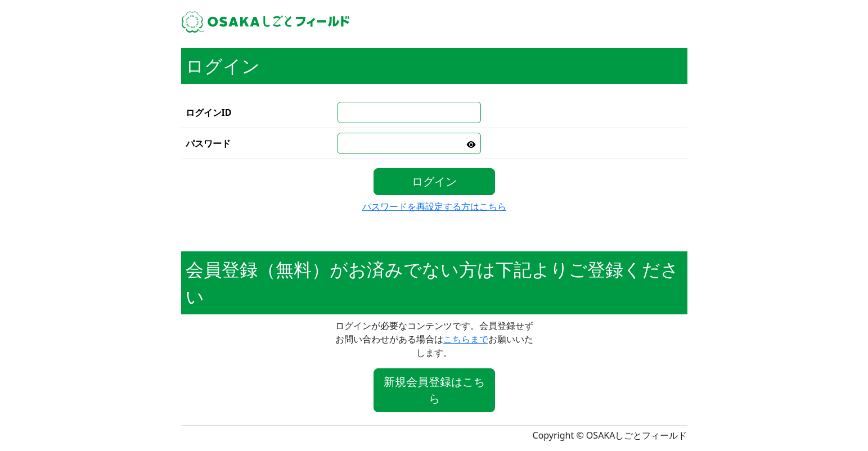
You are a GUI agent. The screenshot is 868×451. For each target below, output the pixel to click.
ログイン (434, 181)
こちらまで (466, 339)
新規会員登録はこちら (434, 390)
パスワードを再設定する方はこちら (434, 206)
